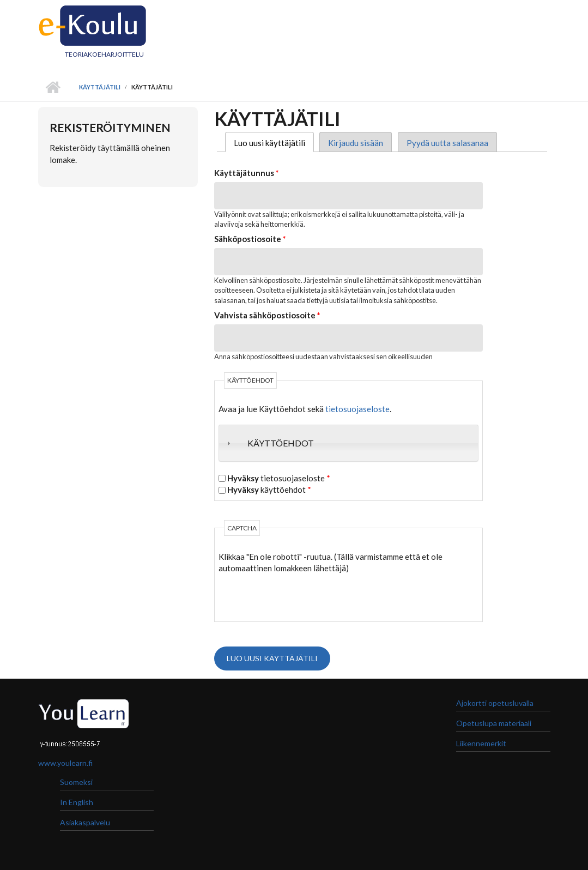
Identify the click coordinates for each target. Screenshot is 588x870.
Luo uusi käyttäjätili (274, 143)
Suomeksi (76, 782)
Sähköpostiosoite (250, 239)
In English (77, 802)
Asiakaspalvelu (85, 822)
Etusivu (53, 87)
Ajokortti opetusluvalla (495, 703)
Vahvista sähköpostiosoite (267, 315)
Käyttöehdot (281, 443)
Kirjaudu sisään (356, 143)
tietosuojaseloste (357, 409)
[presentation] (301, 596)
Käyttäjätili (100, 87)
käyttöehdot (269, 490)
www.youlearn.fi (65, 763)
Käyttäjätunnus (247, 173)
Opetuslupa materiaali (494, 723)
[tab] (348, 443)
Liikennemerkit (481, 743)
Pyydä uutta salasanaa (447, 143)
